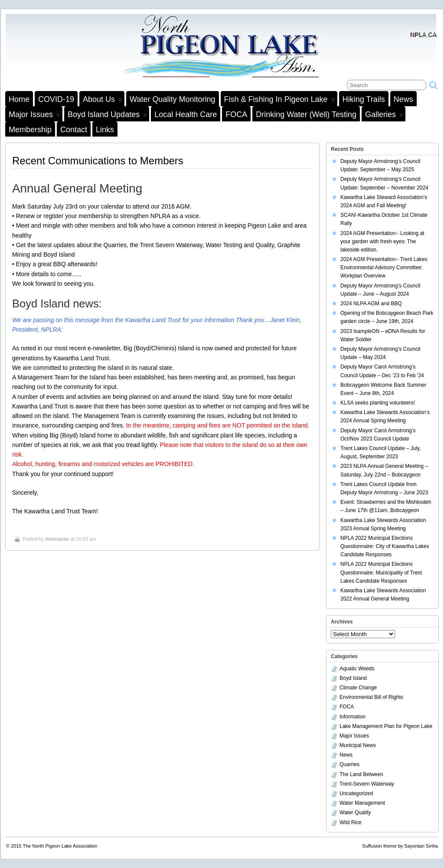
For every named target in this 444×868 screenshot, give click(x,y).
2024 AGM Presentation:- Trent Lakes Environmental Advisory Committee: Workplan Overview (384, 268)
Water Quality (355, 813)
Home (19, 99)
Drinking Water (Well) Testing (306, 114)
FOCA (236, 114)
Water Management (362, 803)
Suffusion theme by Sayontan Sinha (400, 846)
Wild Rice (351, 822)
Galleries (384, 116)
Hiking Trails (364, 99)
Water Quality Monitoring (172, 99)
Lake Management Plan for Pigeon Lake (386, 726)
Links (105, 130)
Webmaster (57, 539)
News (403, 99)
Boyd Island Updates (107, 116)
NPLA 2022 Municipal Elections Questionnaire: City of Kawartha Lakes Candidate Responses (385, 546)
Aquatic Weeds (357, 669)
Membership (30, 130)
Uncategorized (356, 793)
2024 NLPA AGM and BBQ (371, 303)
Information (353, 717)
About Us (103, 101)
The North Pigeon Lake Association (60, 846)
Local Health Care (186, 114)
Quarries (349, 764)
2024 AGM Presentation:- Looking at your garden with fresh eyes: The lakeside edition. (382, 241)
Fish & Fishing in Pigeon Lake (280, 101)
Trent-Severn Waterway (367, 784)
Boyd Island (353, 678)
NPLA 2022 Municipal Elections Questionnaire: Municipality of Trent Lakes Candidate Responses (381, 572)
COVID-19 (56, 99)
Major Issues (34, 116)
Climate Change (358, 688)
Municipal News (358, 745)
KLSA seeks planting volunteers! (378, 403)
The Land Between (361, 774)
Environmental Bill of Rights (371, 697)
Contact (74, 130)
